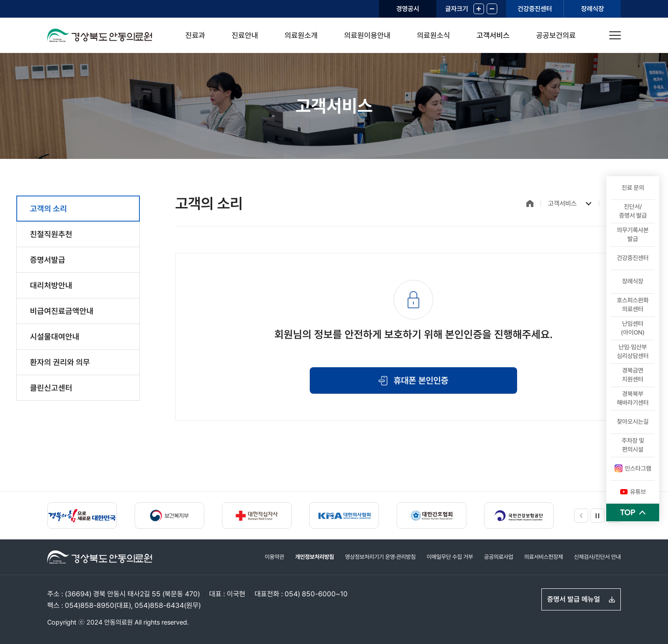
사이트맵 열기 (615, 35)
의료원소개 (301, 35)
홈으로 (530, 203)
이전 (581, 516)
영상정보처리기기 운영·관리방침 (380, 557)
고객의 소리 (49, 209)
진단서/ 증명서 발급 (633, 211)
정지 (597, 516)
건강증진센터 (535, 9)
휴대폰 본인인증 (421, 380)
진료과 (195, 35)
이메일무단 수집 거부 (450, 557)
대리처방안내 (51, 285)
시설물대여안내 (55, 337)
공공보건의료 (556, 35)
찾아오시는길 (633, 422)
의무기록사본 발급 (633, 234)
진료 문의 (633, 188)
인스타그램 (633, 468)
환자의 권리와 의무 (60, 362)
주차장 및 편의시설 (633, 445)
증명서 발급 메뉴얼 (574, 599)
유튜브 (633, 492)
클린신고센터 (51, 388)
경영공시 (408, 9)
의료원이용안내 (367, 35)
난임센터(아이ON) (633, 328)
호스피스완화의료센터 (633, 305)
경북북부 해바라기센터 (633, 398)
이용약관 (274, 557)
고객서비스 (493, 35)
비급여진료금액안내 (62, 311)
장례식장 (593, 9)
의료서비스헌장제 (544, 557)
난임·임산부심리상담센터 (633, 351)
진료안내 (245, 35)
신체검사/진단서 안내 (597, 557)
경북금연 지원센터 (633, 375)
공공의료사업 (499, 557)
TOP (628, 512)
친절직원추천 (51, 234)
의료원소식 (433, 35)
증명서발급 (48, 260)
